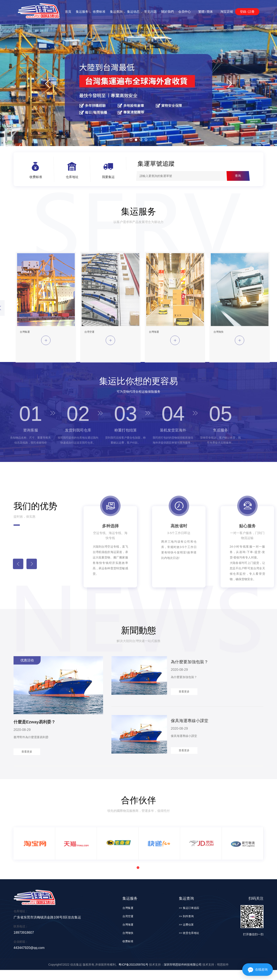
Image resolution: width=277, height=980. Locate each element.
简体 (210, 12)
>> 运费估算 (186, 925)
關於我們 (167, 12)
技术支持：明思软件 (215, 965)
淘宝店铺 (227, 12)
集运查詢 (116, 12)
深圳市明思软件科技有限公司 (183, 965)
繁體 (201, 12)
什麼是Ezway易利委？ (34, 722)
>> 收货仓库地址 (189, 933)
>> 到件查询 (186, 916)
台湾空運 (128, 916)
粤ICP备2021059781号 (133, 965)
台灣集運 (128, 908)
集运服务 (82, 12)
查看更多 (27, 752)
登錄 (243, 12)
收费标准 (99, 12)
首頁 (68, 12)
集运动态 (133, 12)
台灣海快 (128, 933)
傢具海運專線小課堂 (190, 721)
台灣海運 (128, 925)
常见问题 (150, 12)
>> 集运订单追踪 (189, 908)
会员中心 (185, 12)
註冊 (251, 12)
